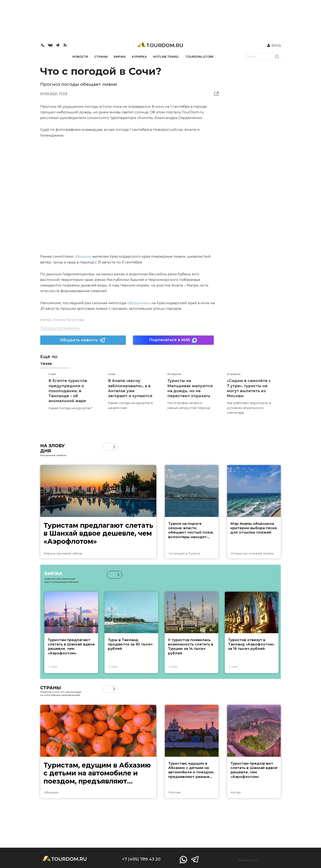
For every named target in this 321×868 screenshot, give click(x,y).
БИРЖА (120, 57)
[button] (114, 447)
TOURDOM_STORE (199, 57)
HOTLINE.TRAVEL (166, 57)
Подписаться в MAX (173, 340)
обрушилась (139, 303)
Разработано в (248, 860)
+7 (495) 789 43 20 (141, 859)
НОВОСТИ (80, 57)
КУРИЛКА (139, 57)
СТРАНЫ (101, 57)
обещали (83, 256)
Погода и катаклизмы (60, 328)
